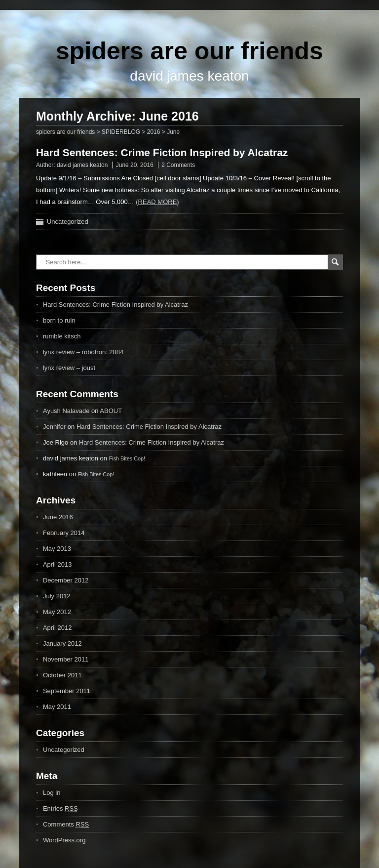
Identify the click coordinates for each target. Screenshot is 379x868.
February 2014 (64, 533)
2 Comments (178, 165)
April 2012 (57, 628)
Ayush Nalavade (66, 411)
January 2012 (62, 643)
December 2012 (66, 580)
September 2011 (67, 691)
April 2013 (57, 564)
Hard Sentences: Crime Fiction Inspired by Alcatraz (162, 152)
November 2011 (66, 659)
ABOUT (111, 411)
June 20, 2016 (135, 165)
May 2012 (57, 612)
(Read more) (157, 202)
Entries (60, 808)
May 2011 (57, 707)
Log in (52, 793)
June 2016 (58, 517)
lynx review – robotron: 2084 (83, 352)
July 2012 (57, 596)
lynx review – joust (69, 368)
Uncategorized (68, 222)
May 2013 (57, 549)
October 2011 (62, 675)
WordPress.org (64, 840)
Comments (66, 824)
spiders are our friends (189, 51)
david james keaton (82, 165)
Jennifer (54, 427)
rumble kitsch (62, 336)
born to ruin (59, 320)
